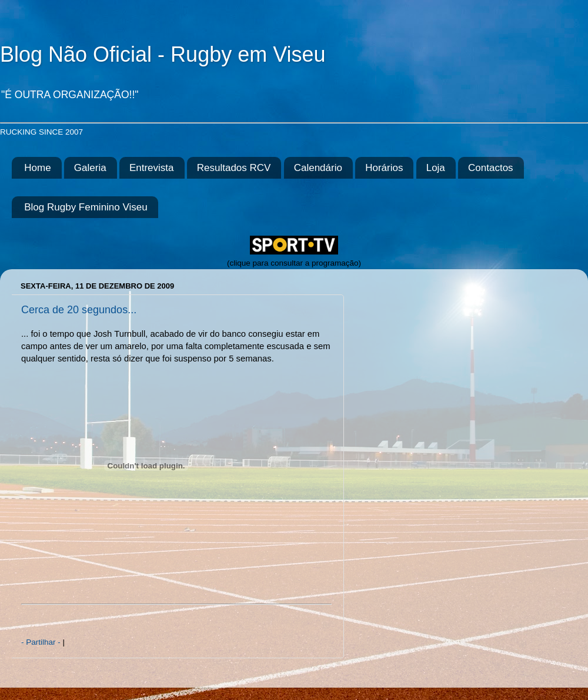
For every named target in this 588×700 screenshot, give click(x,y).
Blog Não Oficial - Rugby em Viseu (163, 54)
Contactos (491, 168)
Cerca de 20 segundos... (79, 310)
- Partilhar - (42, 642)
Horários (384, 168)
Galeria (90, 168)
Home (37, 168)
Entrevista (152, 168)
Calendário (318, 168)
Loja (436, 168)
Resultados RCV (234, 168)
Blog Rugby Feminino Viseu (86, 207)
